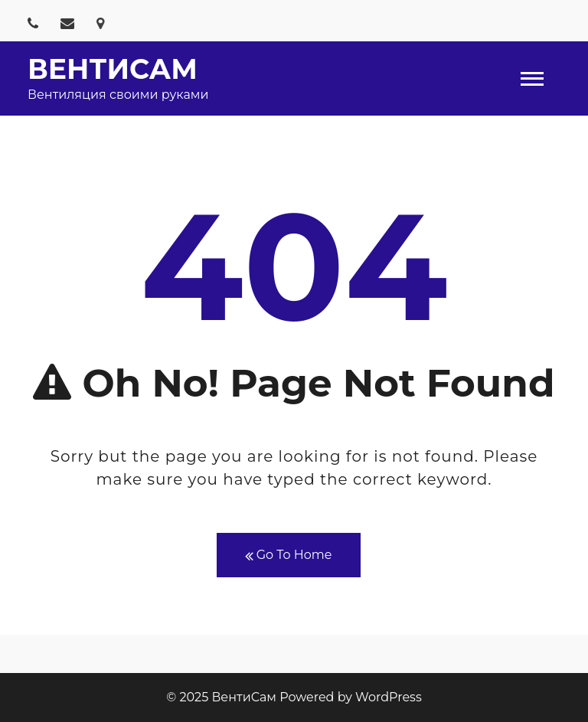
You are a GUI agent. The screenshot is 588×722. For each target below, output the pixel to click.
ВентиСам (113, 69)
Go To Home (289, 555)
